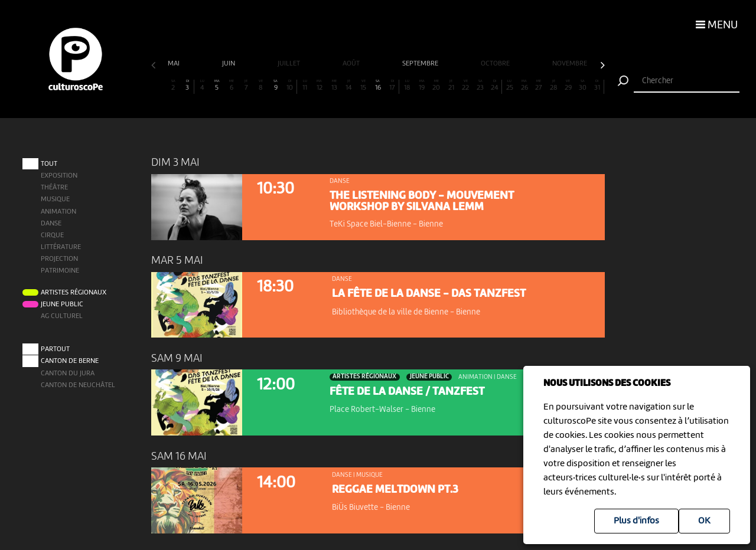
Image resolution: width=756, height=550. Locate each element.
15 (364, 86)
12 (319, 86)
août (352, 64)
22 (466, 86)
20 (436, 86)
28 (554, 86)
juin (229, 64)
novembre (571, 64)
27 (539, 86)
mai (175, 64)
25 (509, 86)
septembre (421, 64)
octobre (496, 64)
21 (451, 86)
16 (378, 86)
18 (407, 86)
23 (480, 86)
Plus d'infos (636, 521)
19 (422, 86)
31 (597, 86)
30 (583, 86)
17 (392, 86)
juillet (290, 64)
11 (305, 86)
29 (568, 86)
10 (290, 86)
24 (494, 86)
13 (334, 86)
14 (349, 86)
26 (524, 86)
